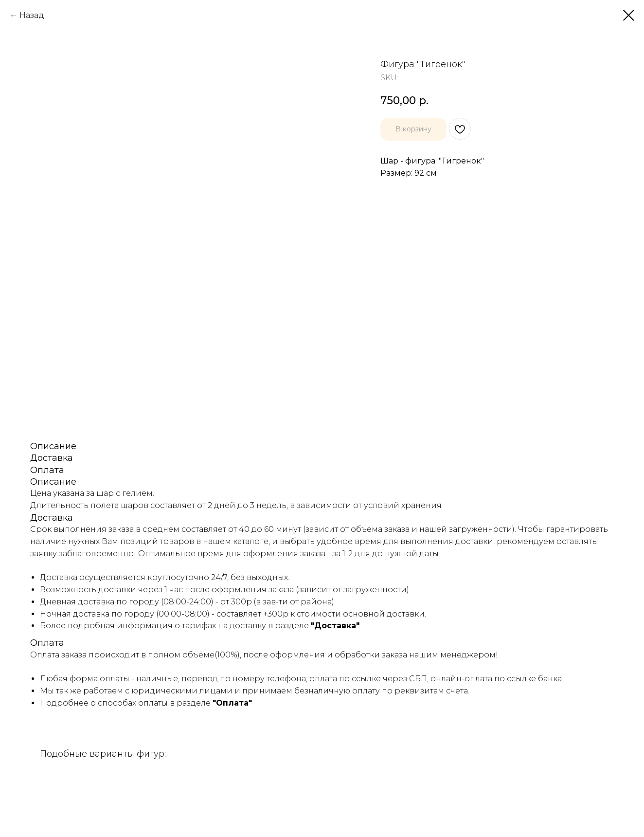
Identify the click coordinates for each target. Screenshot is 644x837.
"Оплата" (232, 703)
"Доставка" (335, 626)
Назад (32, 15)
